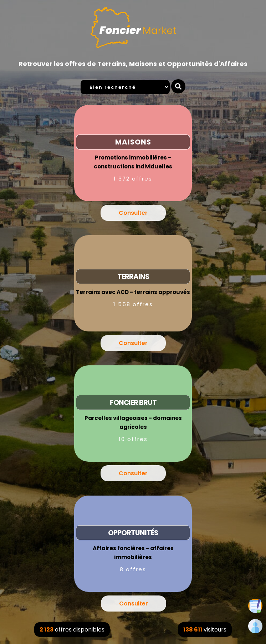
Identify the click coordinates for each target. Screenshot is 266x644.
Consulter (133, 213)
